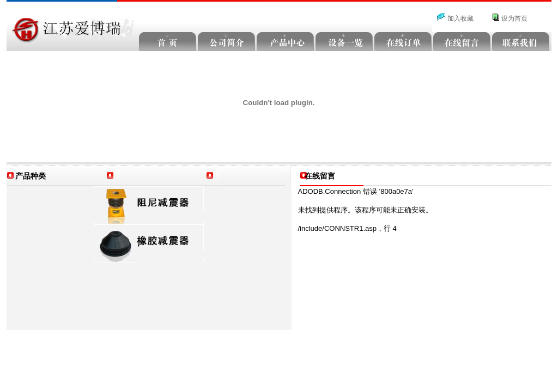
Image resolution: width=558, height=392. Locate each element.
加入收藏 (460, 19)
